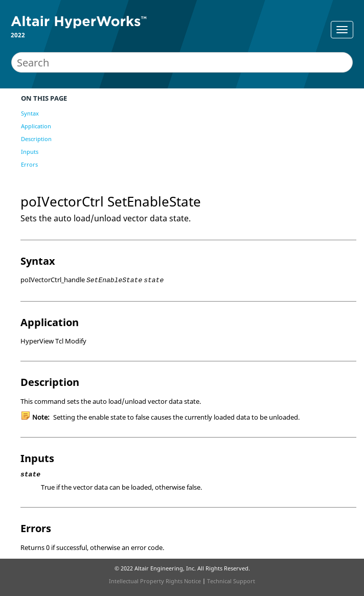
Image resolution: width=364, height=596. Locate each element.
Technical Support (231, 581)
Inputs (30, 152)
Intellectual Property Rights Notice (155, 581)
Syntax (30, 113)
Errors (29, 164)
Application (36, 126)
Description (36, 139)
